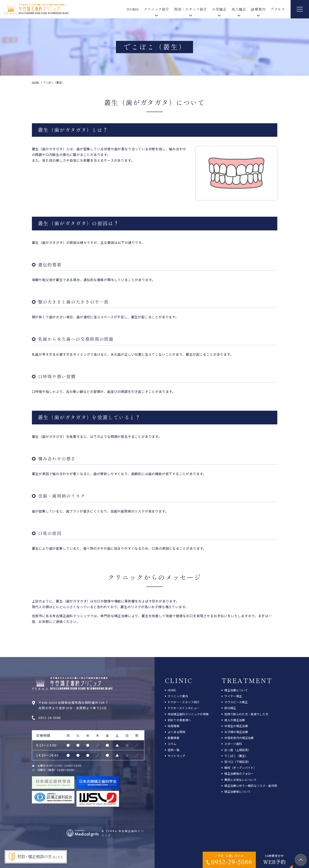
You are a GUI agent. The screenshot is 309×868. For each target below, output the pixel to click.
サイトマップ (176, 756)
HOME (133, 9)
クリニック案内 (178, 696)
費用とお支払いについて (240, 780)
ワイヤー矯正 (233, 696)
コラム (172, 744)
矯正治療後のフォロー (239, 774)
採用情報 (174, 726)
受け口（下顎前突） (238, 762)
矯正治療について (236, 690)
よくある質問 (176, 732)
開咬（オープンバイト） (240, 768)
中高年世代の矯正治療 (239, 738)
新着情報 (174, 738)
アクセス (278, 9)
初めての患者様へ (179, 720)
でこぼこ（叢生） (236, 756)
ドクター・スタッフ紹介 (184, 702)
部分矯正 (230, 708)
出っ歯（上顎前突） (238, 750)
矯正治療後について (238, 792)
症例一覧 (174, 750)
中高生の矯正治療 (236, 726)
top (301, 860)
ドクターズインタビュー (184, 708)
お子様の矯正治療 (236, 732)
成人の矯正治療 (235, 720)
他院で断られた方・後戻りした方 (246, 714)
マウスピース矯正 (236, 702)
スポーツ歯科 (233, 744)
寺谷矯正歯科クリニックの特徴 (188, 714)
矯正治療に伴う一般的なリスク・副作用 (251, 786)
